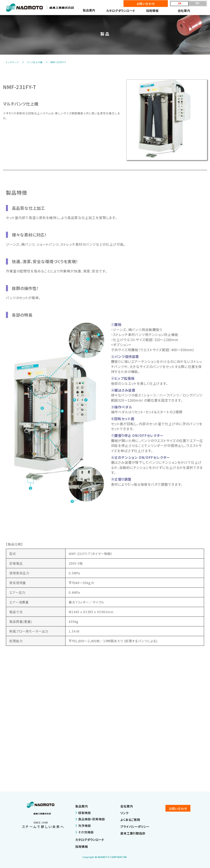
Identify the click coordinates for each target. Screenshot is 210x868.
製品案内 (81, 806)
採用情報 (152, 10)
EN (198, 3)
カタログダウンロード (121, 10)
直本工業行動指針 (133, 833)
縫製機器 (83, 812)
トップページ (13, 62)
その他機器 (84, 832)
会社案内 (184, 10)
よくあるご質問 (130, 820)
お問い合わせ (146, 4)
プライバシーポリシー (135, 826)
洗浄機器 (83, 825)
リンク (124, 813)
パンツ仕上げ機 (37, 62)
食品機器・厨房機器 (90, 819)
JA (179, 3)
